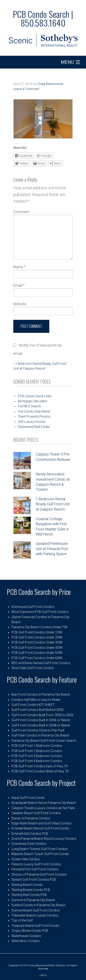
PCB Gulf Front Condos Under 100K (37, 632)
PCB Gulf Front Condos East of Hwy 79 (40, 766)
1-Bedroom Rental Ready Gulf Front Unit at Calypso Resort (53, 504)
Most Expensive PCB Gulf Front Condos (40, 612)
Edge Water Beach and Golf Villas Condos (42, 823)
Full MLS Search (29, 406)
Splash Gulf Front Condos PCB (34, 879)
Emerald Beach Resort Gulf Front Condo (40, 828)
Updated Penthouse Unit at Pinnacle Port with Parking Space (52, 549)
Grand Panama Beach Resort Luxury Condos (44, 839)
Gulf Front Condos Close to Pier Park (38, 730)
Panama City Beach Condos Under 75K (40, 627)
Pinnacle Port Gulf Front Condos (35, 869)
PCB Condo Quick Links (35, 396)
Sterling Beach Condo (27, 885)
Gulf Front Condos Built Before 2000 (37, 710)
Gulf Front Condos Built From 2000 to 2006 (43, 715)
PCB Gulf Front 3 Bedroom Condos (37, 756)
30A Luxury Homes (32, 422)
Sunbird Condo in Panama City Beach (38, 905)
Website (20, 304)
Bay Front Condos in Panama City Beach (41, 694)
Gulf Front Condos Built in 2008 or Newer (41, 725)
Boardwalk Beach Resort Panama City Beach (44, 803)
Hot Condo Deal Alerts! (34, 411)
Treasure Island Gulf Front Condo (35, 926)
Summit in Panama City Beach (33, 900)
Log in (43, 975)
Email (19, 285)
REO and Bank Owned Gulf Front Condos (41, 663)
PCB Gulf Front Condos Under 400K (37, 648)
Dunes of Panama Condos (31, 818)
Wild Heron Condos (26, 941)
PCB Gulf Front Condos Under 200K (37, 637)
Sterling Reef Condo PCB (29, 895)
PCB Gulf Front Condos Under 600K (37, 658)
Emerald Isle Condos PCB (30, 834)
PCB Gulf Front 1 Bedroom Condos (37, 746)
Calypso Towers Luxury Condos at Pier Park (43, 808)
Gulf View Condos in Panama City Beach (40, 735)
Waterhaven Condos (26, 936)
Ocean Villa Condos (26, 859)
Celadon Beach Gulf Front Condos (36, 813)
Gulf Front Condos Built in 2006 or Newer (41, 720)
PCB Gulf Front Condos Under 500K (37, 653)
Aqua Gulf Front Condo (28, 798)
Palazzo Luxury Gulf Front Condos (36, 864)
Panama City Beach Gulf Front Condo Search (44, 741)
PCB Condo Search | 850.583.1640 (43, 18)
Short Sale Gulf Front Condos (33, 668)
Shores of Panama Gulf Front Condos (39, 874)
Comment (21, 212)
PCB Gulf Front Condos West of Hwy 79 (40, 771)
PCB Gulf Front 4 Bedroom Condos (37, 761)
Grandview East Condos (29, 844)
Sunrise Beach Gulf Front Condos (36, 910)
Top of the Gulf (22, 920)
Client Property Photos (34, 416)
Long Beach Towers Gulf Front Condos (40, 849)
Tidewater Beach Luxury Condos (35, 915)
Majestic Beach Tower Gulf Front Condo (40, 854)
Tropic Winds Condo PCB (30, 931)
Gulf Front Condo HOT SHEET (33, 705)
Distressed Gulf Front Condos (33, 607)
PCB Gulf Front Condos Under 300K (37, 642)
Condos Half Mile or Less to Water (36, 700)
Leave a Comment (26, 89)
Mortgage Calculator (33, 401)
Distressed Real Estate (34, 427)
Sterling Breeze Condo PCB (31, 890)
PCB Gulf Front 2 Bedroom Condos (37, 751)
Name (19, 267)
